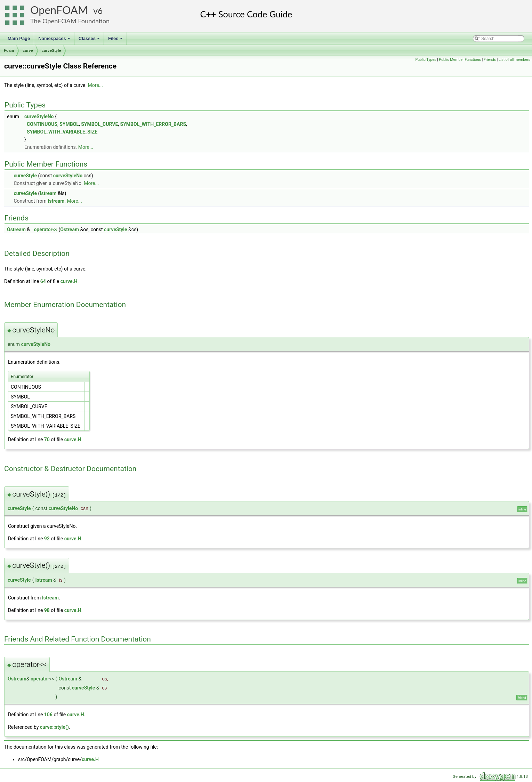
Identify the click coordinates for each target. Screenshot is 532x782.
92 (47, 539)
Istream (48, 193)
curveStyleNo (39, 116)
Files (116, 40)
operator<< (46, 229)
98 (47, 610)
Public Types (426, 60)
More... (95, 85)
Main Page (19, 38)
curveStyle (51, 50)
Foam (9, 50)
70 (47, 440)
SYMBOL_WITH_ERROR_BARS (153, 124)
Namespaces (55, 40)
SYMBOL (69, 124)
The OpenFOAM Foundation (70, 21)
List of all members (514, 60)
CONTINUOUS (42, 124)
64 (43, 281)
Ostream (16, 229)
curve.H (69, 281)
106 (48, 715)
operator (40, 679)
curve (28, 50)
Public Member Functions (460, 60)
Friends (490, 60)
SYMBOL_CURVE (99, 124)
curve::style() (54, 727)
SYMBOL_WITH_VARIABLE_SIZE (62, 132)
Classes (90, 40)
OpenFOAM (59, 10)
